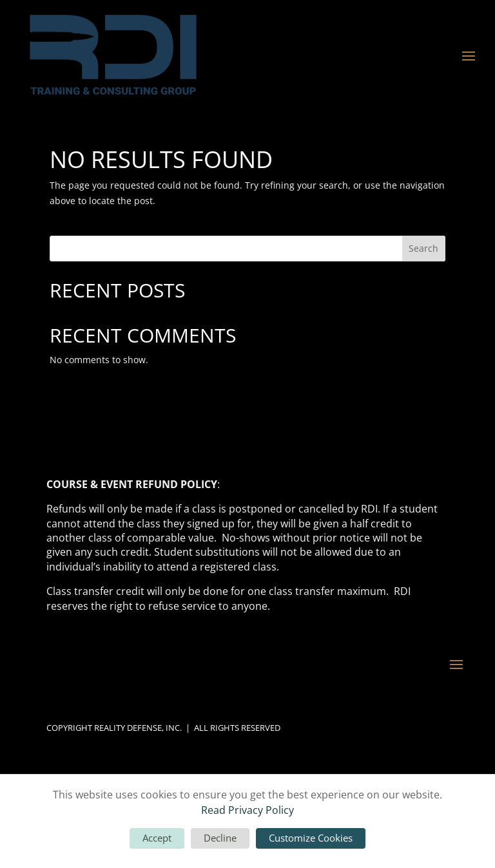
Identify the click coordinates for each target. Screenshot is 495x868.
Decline (220, 838)
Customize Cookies (311, 838)
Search (423, 248)
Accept (157, 838)
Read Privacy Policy (247, 810)
